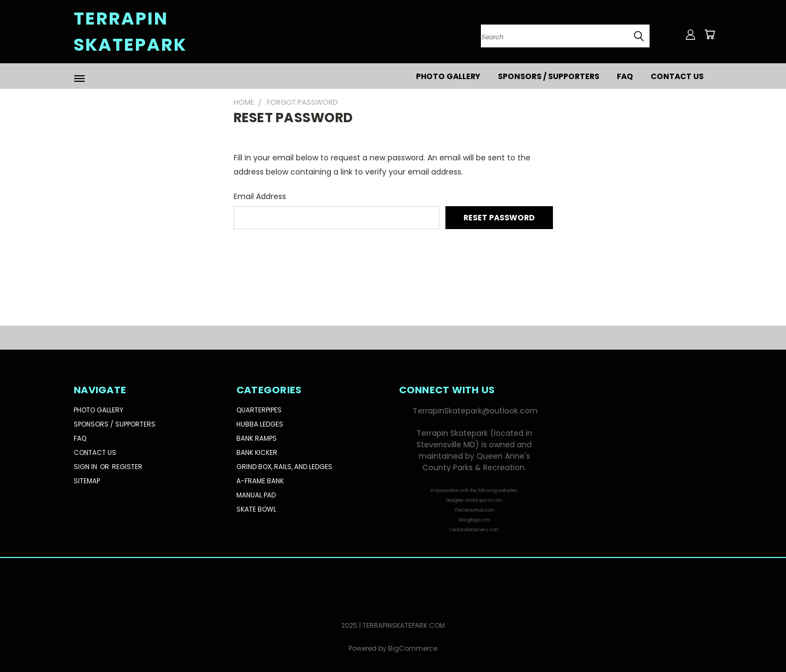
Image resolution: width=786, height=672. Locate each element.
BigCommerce (413, 648)
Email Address (260, 196)
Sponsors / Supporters (549, 76)
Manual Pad (256, 495)
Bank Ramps (257, 438)
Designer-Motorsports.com (474, 500)
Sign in (86, 467)
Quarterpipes (259, 410)
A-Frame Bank (260, 481)
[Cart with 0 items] (710, 34)
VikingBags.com (474, 520)
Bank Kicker (257, 452)
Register (127, 467)
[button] (474, 500)
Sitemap (87, 481)
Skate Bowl (256, 509)
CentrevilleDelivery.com (474, 530)
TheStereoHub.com (474, 510)
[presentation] (317, 259)
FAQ (625, 76)
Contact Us (677, 76)
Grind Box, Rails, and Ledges (284, 467)
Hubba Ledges (260, 424)
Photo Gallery (448, 76)
